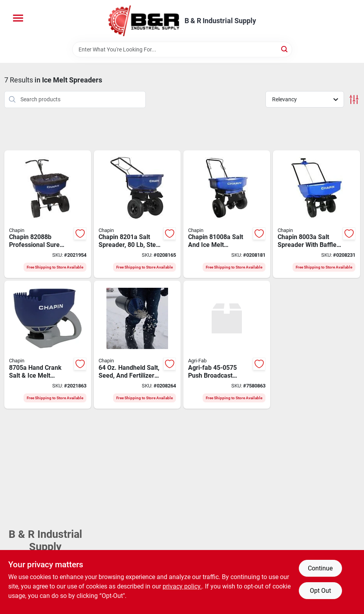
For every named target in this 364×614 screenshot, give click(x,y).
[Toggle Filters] (354, 100)
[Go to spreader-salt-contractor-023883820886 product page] (48, 214)
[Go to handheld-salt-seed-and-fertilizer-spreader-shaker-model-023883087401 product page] (137, 345)
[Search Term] (182, 49)
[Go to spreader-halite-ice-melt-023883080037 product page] (316, 214)
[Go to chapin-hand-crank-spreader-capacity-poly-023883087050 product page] (48, 345)
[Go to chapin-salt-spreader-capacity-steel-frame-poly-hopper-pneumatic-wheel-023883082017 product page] (137, 214)
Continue (320, 568)
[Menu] (18, 18)
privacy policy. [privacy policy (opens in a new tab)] (182, 586)
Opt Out (320, 591)
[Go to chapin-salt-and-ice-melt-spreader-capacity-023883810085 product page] (227, 214)
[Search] (285, 49)
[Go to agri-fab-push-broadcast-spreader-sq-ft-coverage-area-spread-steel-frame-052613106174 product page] (227, 345)
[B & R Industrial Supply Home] (144, 21)
